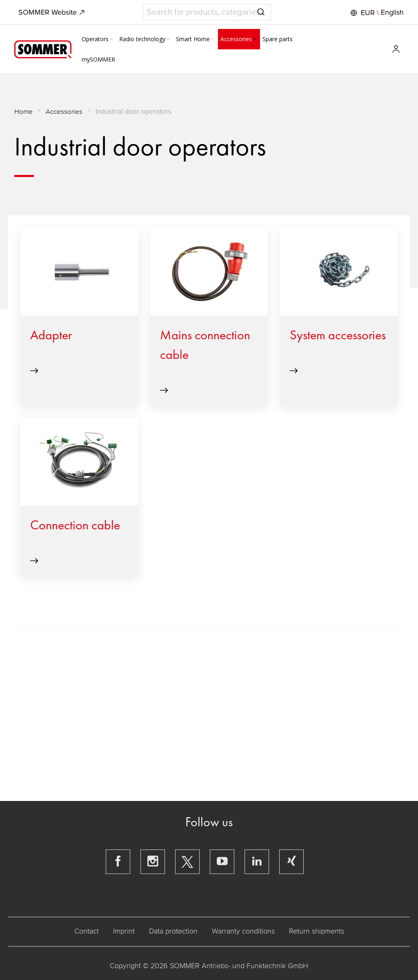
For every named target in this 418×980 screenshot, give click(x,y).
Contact (87, 931)
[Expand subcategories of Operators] (111, 40)
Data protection (173, 931)
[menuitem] (98, 39)
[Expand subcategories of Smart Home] (213, 40)
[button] (376, 13)
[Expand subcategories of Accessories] (255, 40)
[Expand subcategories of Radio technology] (168, 40)
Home (23, 112)
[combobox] (207, 12)
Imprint (124, 931)
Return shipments (317, 931)
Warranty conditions (243, 931)
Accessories (64, 112)
